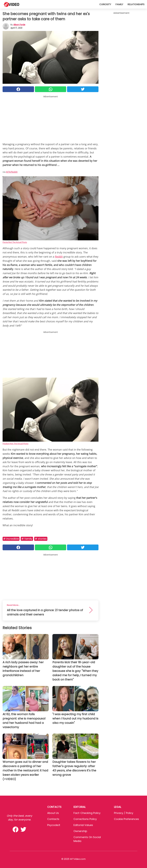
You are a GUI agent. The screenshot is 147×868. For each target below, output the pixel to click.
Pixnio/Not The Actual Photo (15, 242)
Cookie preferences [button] (126, 819)
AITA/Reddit (12, 172)
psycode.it (54, 825)
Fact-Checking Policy (87, 813)
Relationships (136, 4)
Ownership (80, 831)
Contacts (53, 819)
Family (119, 4)
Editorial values (83, 825)
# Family (27, 539)
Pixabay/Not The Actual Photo (16, 443)
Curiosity (105, 4)
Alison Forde (19, 25)
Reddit (59, 257)
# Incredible (11, 539)
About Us (53, 813)
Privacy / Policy (124, 813)
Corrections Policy (85, 819)
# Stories (41, 539)
